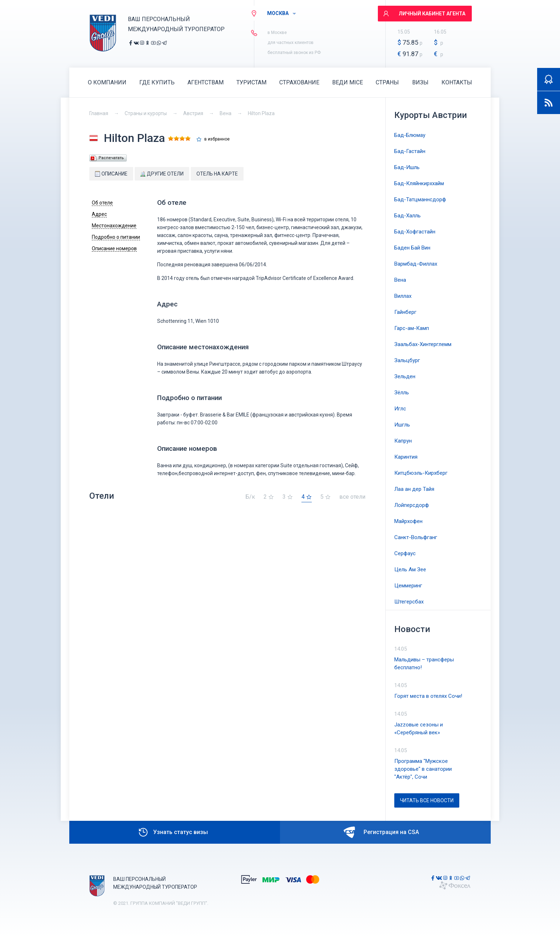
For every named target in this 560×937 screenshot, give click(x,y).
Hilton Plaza (261, 113)
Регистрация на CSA (381, 832)
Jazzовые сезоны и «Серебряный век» (419, 729)
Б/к (250, 497)
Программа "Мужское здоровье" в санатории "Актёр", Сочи (423, 769)
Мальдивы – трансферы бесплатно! (424, 664)
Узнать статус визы (173, 832)
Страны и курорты (146, 113)
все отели (352, 497)
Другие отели (162, 174)
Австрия (193, 113)
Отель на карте (217, 174)
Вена (226, 113)
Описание (111, 174)
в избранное (217, 139)
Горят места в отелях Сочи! (428, 696)
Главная (99, 113)
